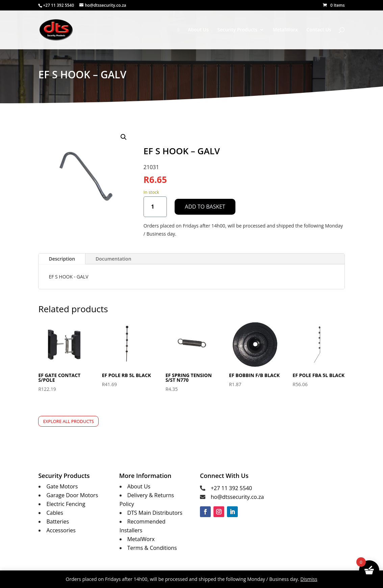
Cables (55, 513)
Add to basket (205, 207)
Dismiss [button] (309, 579)
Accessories (61, 530)
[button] (124, 137)
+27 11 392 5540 (231, 488)
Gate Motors (62, 486)
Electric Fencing (66, 504)
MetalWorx (285, 30)
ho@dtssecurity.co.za (237, 497)
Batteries (58, 522)
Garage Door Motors (72, 495)
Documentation (113, 259)
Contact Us (319, 30)
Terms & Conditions (152, 548)
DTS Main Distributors (155, 513)
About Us (198, 30)
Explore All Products (68, 421)
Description (62, 259)
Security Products (237, 30)
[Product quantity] (155, 207)
